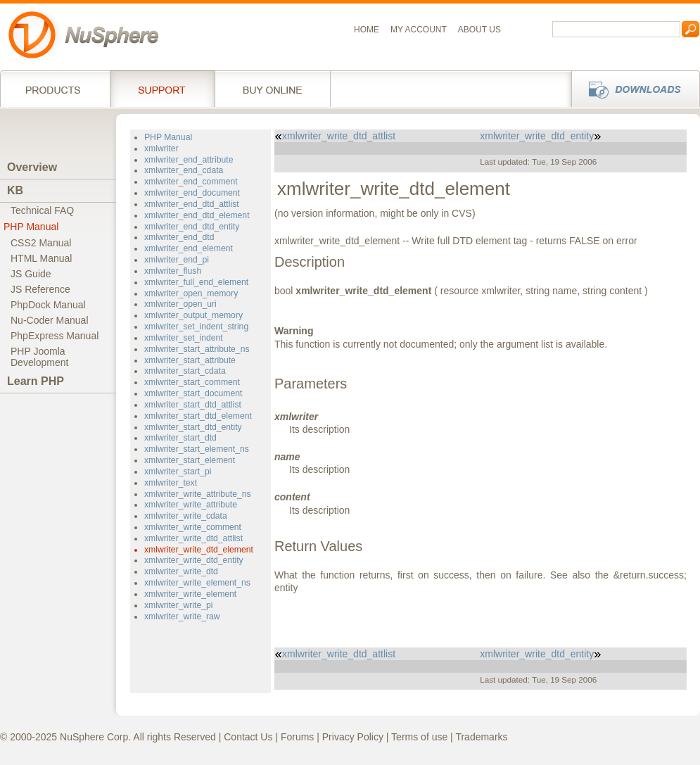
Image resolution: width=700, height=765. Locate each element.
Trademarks (481, 737)
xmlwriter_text (171, 483)
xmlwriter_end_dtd (179, 237)
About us (479, 30)
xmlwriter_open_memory (191, 293)
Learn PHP (36, 381)
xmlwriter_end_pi (177, 260)
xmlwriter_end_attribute (189, 160)
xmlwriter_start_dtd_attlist (193, 405)
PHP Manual (31, 227)
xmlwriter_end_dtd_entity (192, 227)
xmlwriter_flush (173, 271)
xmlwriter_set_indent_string (196, 327)
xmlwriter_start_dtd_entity (193, 427)
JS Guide (31, 274)
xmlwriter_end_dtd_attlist (192, 204)
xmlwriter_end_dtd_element (197, 215)
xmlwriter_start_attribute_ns (197, 349)
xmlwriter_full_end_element (196, 282)
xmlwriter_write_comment (193, 527)
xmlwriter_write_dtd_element (199, 550)
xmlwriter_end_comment (191, 182)
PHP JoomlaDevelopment (40, 357)
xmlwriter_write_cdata (186, 516)
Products (55, 89)
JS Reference (40, 289)
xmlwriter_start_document (193, 393)
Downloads (631, 89)
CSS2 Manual (41, 243)
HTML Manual (41, 258)
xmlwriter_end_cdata (184, 170)
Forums (297, 737)
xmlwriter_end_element (189, 248)
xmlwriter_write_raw (182, 617)
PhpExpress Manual (55, 336)
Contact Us (248, 737)
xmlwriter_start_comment (192, 382)
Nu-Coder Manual (50, 320)
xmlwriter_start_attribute (190, 360)
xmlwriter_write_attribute (191, 505)
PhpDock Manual (48, 305)
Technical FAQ (42, 210)
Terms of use (419, 737)
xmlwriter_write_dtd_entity (194, 560)
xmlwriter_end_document (192, 193)
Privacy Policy (353, 737)
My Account (419, 30)
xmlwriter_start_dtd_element (198, 416)
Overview (32, 167)
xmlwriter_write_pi (178, 605)
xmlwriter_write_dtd (181, 571)
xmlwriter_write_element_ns (197, 583)
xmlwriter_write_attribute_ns (198, 494)
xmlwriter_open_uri (180, 304)
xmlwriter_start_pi (178, 472)
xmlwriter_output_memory (193, 315)
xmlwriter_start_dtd (180, 438)
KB (15, 190)
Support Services (162, 89)
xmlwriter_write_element (190, 594)
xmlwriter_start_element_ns (197, 449)
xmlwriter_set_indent (184, 338)
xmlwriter (161, 148)
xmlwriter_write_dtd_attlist (193, 538)
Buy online (273, 89)
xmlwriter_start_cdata (185, 371)
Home (367, 30)
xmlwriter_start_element (190, 460)
